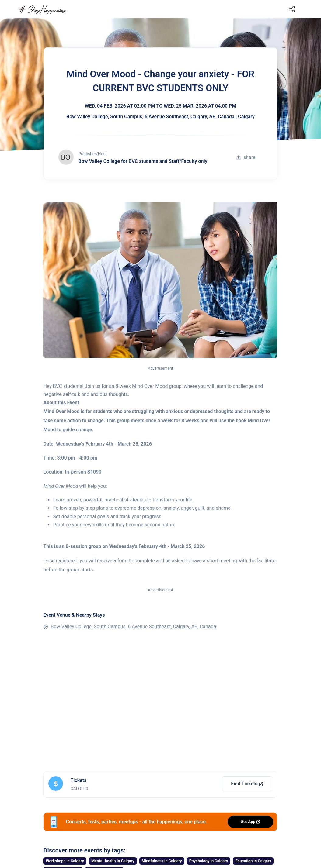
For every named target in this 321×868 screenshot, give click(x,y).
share (246, 157)
